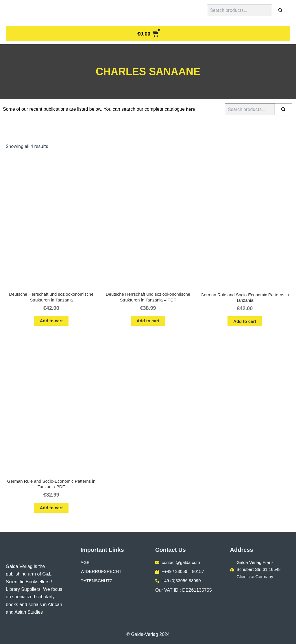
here (191, 109)
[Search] (280, 10)
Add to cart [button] (51, 322)
